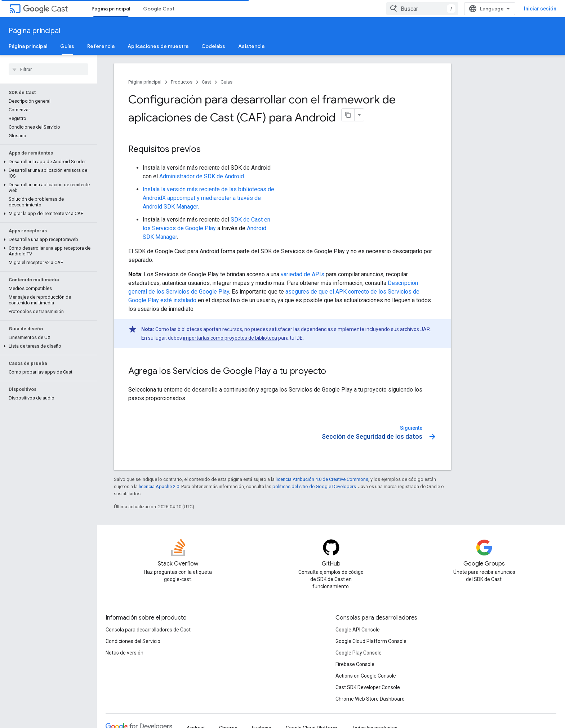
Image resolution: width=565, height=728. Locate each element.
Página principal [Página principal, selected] (111, 9)
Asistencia (251, 46)
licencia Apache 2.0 (159, 486)
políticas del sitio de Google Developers (314, 486)
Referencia (101, 46)
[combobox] (422, 9)
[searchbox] (48, 69)
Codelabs (213, 46)
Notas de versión (124, 653)
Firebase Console (355, 664)
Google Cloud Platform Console (371, 641)
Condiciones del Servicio (133, 641)
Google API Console (358, 630)
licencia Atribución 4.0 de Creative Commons (322, 479)
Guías (226, 82)
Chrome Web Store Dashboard (370, 699)
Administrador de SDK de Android (202, 176)
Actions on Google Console (366, 676)
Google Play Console (359, 653)
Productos (182, 82)
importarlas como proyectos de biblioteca (230, 338)
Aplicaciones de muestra (158, 46)
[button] (47, 162)
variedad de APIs (302, 274)
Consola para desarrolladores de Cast (148, 630)
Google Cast (159, 9)
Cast (45, 9)
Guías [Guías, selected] (67, 46)
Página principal (34, 31)
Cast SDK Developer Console (368, 687)
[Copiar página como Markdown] (348, 115)
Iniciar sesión (540, 9)
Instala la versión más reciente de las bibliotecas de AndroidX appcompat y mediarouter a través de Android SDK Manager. (208, 198)
